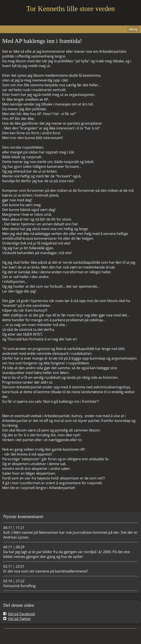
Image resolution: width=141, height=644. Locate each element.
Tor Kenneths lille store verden (71, 9)
